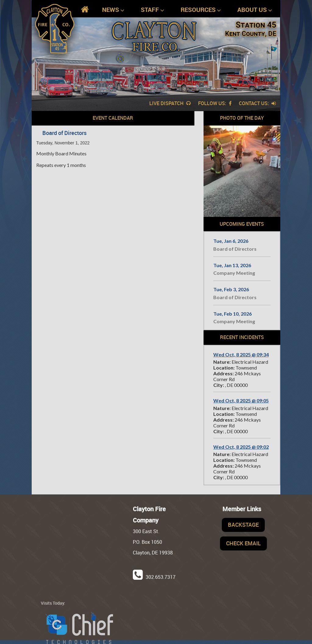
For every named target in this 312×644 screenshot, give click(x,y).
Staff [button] (152, 10)
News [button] (113, 10)
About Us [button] (255, 10)
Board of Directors (235, 249)
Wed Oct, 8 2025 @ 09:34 (241, 354)
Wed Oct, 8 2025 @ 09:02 (241, 447)
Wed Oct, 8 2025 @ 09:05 (241, 400)
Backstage (243, 525)
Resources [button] (201, 10)
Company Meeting (234, 273)
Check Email (243, 543)
